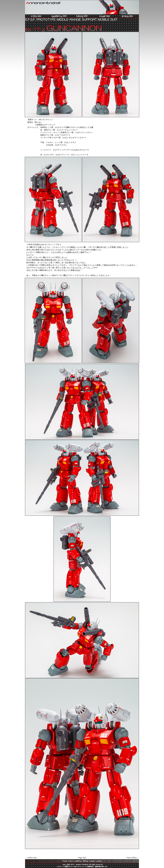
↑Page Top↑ (82, 858)
